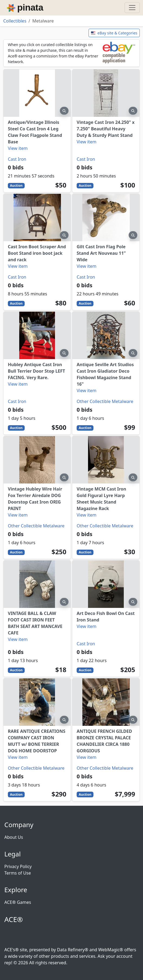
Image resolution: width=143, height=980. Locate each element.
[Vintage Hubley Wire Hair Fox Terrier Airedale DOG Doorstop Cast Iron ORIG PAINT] (37, 460)
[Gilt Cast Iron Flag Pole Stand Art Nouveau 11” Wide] (106, 217)
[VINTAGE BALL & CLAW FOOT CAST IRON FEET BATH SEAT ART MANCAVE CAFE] (37, 584)
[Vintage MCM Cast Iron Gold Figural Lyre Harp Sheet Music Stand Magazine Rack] (106, 460)
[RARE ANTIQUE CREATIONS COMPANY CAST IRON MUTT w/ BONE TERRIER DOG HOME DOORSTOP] (37, 702)
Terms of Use (18, 873)
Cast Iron (17, 159)
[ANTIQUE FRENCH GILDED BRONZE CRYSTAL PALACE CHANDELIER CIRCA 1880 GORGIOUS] (106, 702)
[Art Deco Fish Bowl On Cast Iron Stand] (106, 584)
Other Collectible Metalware (105, 401)
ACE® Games (18, 902)
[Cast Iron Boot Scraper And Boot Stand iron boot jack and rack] (37, 217)
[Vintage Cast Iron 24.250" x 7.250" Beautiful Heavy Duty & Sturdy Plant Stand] (106, 93)
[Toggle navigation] (132, 8)
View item (18, 148)
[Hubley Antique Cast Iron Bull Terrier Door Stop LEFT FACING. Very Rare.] (37, 335)
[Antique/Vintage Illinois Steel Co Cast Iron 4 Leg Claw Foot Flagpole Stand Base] (37, 93)
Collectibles (15, 21)
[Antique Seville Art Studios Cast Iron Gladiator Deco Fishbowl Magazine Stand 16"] (106, 335)
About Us (14, 837)
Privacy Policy (18, 866)
